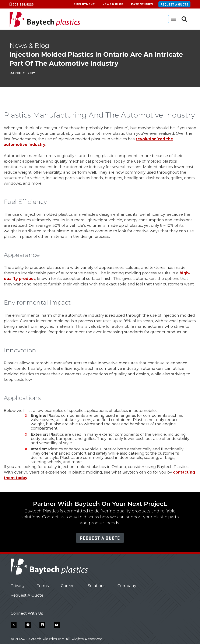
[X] (14, 625)
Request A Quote (27, 595)
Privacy (18, 586)
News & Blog (113, 4)
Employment (84, 4)
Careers (68, 586)
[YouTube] (57, 625)
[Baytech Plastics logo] (45, 19)
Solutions (97, 586)
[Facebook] (28, 625)
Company (127, 586)
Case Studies (142, 4)
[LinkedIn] (42, 625)
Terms (43, 586)
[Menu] (174, 19)
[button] (184, 19)
